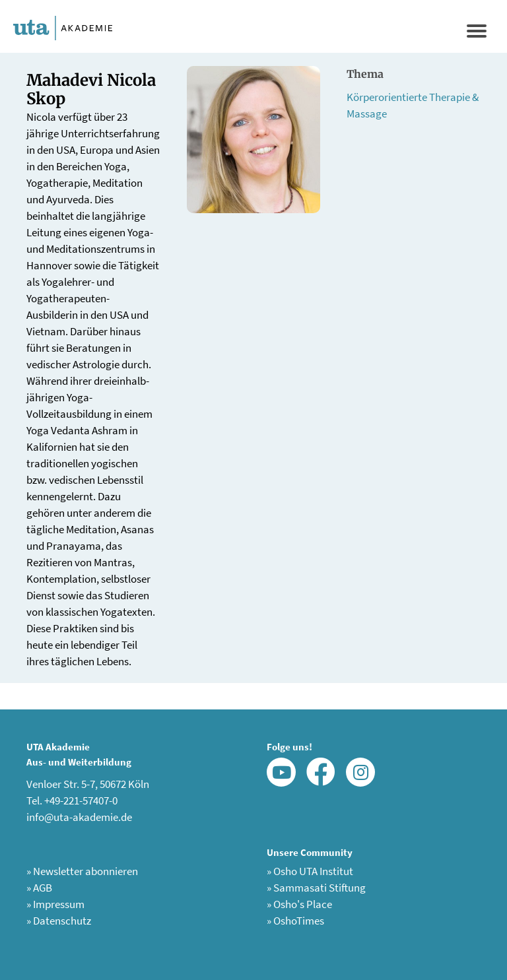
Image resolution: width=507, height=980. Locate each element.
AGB (39, 888)
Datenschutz (59, 921)
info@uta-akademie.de (79, 817)
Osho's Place (299, 904)
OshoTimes (295, 921)
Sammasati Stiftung (316, 888)
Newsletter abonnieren (82, 871)
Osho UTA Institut (310, 871)
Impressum (55, 904)
